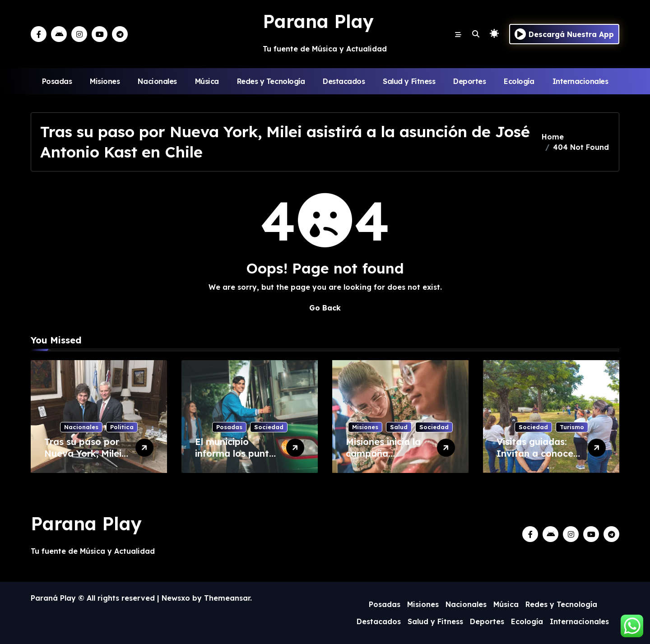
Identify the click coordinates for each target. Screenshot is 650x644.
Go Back (325, 308)
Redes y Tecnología (271, 81)
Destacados (344, 81)
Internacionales (580, 81)
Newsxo (176, 598)
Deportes (469, 81)
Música (207, 81)
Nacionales (157, 81)
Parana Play (318, 21)
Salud (399, 427)
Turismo (572, 427)
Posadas (57, 81)
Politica (122, 427)
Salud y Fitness (409, 81)
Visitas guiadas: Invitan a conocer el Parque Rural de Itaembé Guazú (538, 459)
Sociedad (269, 427)
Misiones (105, 81)
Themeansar (227, 598)
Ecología (519, 81)
